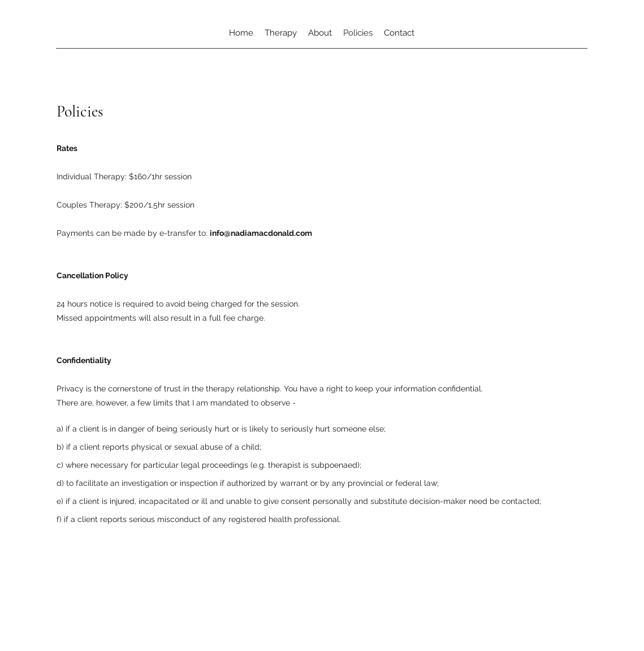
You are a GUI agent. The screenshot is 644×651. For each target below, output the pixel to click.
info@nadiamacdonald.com (261, 233)
